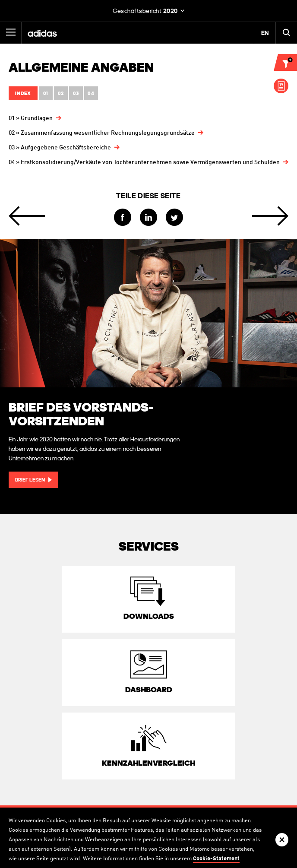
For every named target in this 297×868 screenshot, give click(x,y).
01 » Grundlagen (31, 118)
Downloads (149, 616)
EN (265, 33)
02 (61, 93)
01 (46, 93)
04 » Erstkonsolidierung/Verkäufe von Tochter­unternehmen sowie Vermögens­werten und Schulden (144, 162)
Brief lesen (30, 480)
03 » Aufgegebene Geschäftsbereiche (60, 148)
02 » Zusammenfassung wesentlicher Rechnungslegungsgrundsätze (102, 133)
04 (91, 93)
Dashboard (149, 689)
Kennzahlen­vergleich (148, 763)
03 (76, 93)
